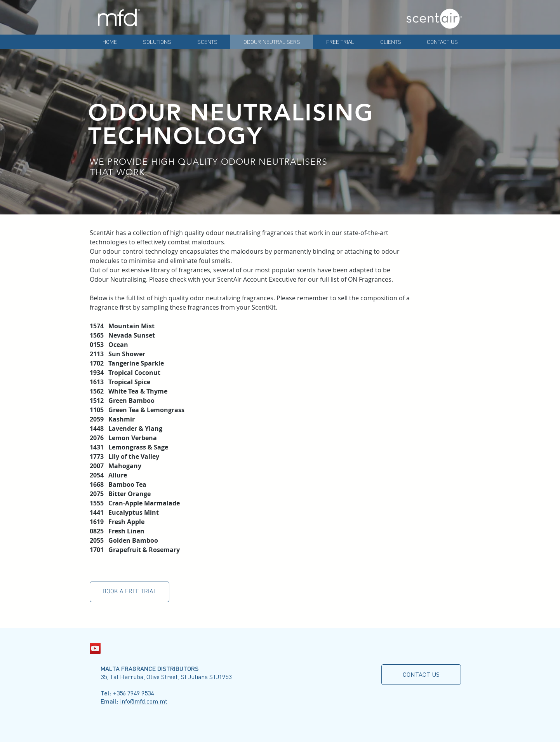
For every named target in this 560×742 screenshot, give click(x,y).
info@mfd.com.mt (144, 701)
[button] (130, 592)
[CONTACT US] (421, 675)
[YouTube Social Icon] (95, 648)
